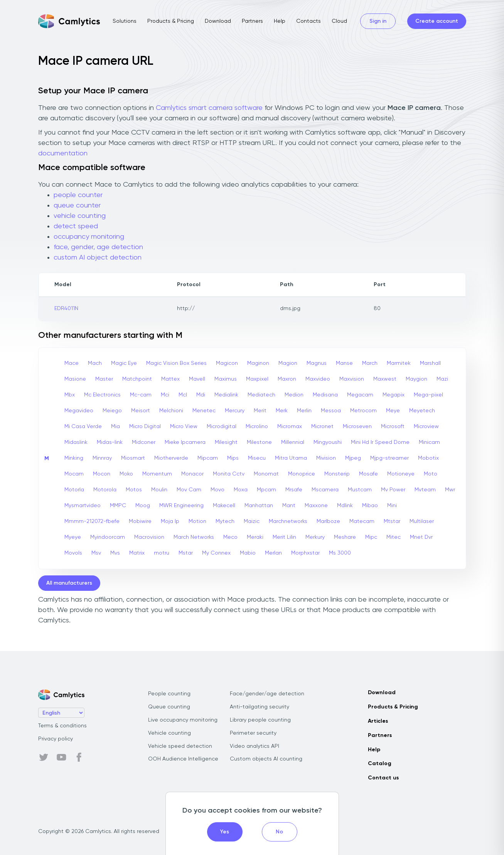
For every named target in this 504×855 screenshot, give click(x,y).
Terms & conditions (62, 726)
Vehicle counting (169, 733)
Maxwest (385, 379)
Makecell (224, 506)
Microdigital (222, 427)
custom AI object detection (98, 258)
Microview (426, 427)
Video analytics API (255, 746)
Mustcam (360, 490)
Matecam (362, 521)
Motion (197, 521)
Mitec (394, 537)
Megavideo (79, 411)
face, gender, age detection (98, 247)
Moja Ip (170, 521)
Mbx (70, 395)
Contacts (308, 21)
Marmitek (399, 363)
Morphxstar (305, 553)
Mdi (201, 395)
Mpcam (266, 490)
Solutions (125, 21)
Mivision (326, 458)
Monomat (266, 474)
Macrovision (149, 537)
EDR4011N (66, 309)
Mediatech (261, 395)
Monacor (192, 474)
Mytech (225, 521)
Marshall (430, 363)
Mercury (235, 411)
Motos (134, 490)
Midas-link (110, 442)
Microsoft (393, 427)
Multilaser (422, 521)
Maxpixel (257, 379)
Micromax (290, 427)
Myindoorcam (108, 537)
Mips (233, 458)
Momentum (157, 474)
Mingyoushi (328, 442)
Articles (378, 721)
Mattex (170, 379)
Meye (393, 411)
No (279, 832)
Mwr (450, 490)
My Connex (216, 553)
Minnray (102, 458)
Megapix (394, 395)
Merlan (273, 553)
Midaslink (76, 442)
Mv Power (393, 490)
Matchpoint (137, 379)
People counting (169, 694)
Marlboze (328, 521)
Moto (431, 474)
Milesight (226, 442)
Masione (75, 379)
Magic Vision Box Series (176, 363)
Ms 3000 (340, 553)
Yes (225, 832)
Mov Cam (189, 490)
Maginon (258, 363)
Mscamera (325, 490)
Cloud (339, 21)
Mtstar (392, 521)
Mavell (197, 379)
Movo (217, 490)
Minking (74, 458)
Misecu (257, 458)
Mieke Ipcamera (185, 442)
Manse (344, 363)
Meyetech (422, 411)
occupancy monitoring (89, 237)
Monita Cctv (229, 474)
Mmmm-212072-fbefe (92, 521)
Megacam (360, 395)
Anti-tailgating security (260, 707)
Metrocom (363, 411)
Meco (230, 537)
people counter (78, 195)
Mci (165, 395)
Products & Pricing (171, 21)
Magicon (227, 363)
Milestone (259, 442)
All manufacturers (69, 583)
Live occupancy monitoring (183, 720)
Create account (437, 21)
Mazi (442, 379)
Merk (282, 411)
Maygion (416, 379)
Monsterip (337, 474)
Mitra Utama (291, 458)
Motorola (105, 490)
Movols (73, 553)
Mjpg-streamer (389, 458)
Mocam (74, 474)
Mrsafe (294, 490)
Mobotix (428, 458)
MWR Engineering (181, 506)
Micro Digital (145, 427)
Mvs (115, 553)
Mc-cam (141, 395)
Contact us (383, 778)
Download (218, 21)
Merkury (315, 537)
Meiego (112, 411)
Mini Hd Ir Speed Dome (380, 442)
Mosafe (368, 474)
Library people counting (260, 720)
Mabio (248, 553)
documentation (63, 153)
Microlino (257, 427)
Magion (288, 363)
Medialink (226, 395)
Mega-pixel (428, 395)
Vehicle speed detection (180, 746)
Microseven (357, 427)
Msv (96, 553)
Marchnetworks (288, 521)
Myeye (73, 537)
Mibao (370, 506)
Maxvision (352, 379)
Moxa (241, 490)
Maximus (226, 379)
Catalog (380, 764)
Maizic (252, 521)
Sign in (378, 21)
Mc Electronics (102, 395)
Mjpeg (353, 458)
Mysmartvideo (83, 506)
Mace (72, 363)
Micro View (184, 427)
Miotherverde (171, 458)
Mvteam (425, 490)
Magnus (317, 363)
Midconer (144, 442)
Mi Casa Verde (83, 427)
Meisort (141, 411)
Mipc (371, 537)
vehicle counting (80, 216)
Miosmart (133, 458)
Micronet (322, 427)
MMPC (118, 506)
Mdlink (345, 506)
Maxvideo (318, 379)
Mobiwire (140, 521)
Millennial (293, 442)
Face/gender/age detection (267, 694)
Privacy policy (56, 739)
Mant (289, 506)
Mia (115, 427)
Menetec (204, 411)
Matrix (137, 553)
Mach (95, 363)
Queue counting (169, 707)
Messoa (331, 411)
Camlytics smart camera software (209, 108)
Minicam (429, 442)
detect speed (76, 226)
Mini (392, 506)
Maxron (287, 379)
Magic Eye (124, 363)
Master (104, 379)
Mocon (102, 474)
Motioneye (401, 474)
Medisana (325, 395)
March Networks (194, 537)
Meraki (255, 537)
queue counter (77, 206)
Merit (260, 411)
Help (280, 21)
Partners (252, 21)
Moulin (159, 490)
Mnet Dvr (421, 537)
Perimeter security (253, 733)
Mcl (183, 395)
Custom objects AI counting (266, 759)
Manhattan (259, 506)
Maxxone (316, 506)
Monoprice (302, 474)
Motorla (74, 490)
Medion (294, 395)
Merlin (304, 411)
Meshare (345, 537)
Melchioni (171, 411)
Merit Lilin (284, 537)
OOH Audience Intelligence (183, 759)
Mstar (186, 553)
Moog (143, 506)
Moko (126, 474)
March (370, 363)
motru (162, 553)
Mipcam (208, 458)
